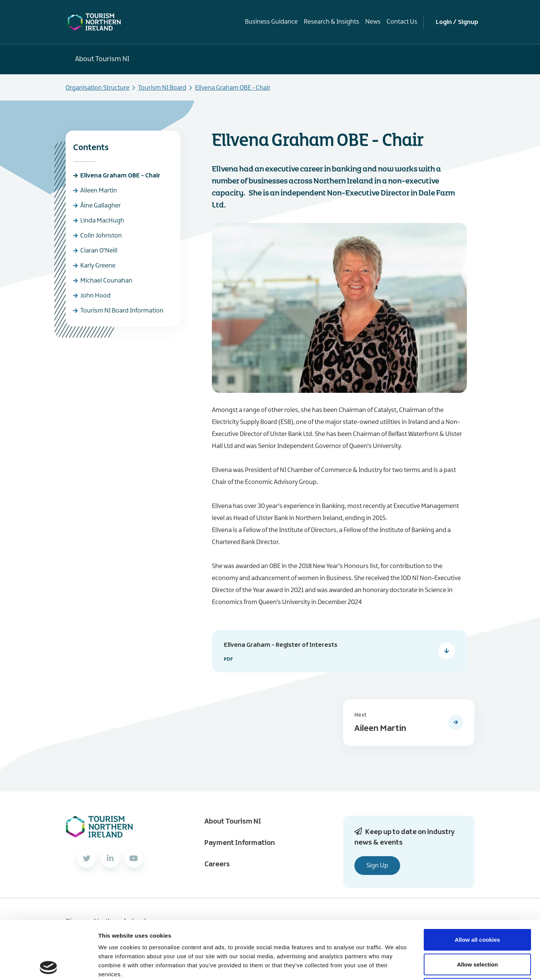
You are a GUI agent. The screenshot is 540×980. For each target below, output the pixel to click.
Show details (394, 965)
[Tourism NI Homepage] (94, 22)
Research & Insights (331, 22)
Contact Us (402, 22)
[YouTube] (134, 858)
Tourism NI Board (162, 88)
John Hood (95, 296)
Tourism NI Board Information (122, 311)
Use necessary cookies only (477, 931)
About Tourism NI (102, 59)
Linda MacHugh (102, 221)
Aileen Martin (99, 191)
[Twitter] (87, 858)
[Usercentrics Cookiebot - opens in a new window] (49, 965)
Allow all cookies (478, 882)
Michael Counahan (106, 281)
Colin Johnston (101, 236)
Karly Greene (98, 266)
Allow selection (477, 906)
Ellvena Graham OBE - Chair (120, 176)
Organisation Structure (97, 88)
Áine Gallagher (100, 206)
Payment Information (240, 843)
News (373, 22)
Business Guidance (271, 22)
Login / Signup (457, 22)
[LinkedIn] (110, 858)
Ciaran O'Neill (99, 251)
